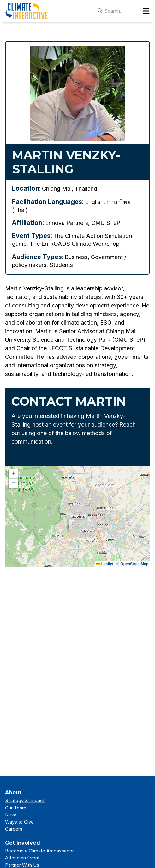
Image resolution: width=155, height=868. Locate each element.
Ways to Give (19, 822)
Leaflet (105, 564)
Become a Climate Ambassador (39, 851)
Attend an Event (22, 858)
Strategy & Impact (25, 800)
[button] (14, 474)
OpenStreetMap (134, 564)
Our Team (16, 808)
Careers (14, 829)
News (11, 815)
